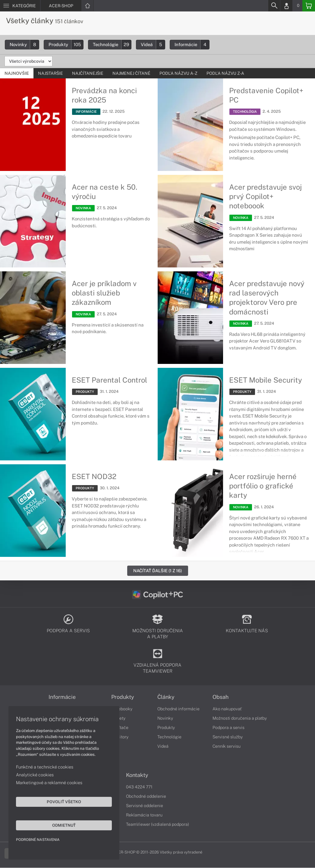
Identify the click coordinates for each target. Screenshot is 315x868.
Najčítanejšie (88, 73)
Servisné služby (228, 737)
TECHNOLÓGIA (245, 112)
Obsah (220, 697)
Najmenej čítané (131, 73)
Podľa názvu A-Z (178, 73)
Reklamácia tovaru (144, 815)
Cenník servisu (227, 746)
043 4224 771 (139, 787)
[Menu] (20, 6)
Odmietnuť (57, 825)
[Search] (274, 6)
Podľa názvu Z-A (225, 73)
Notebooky (122, 709)
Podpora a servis (228, 728)
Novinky (24, 44)
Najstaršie (50, 73)
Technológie (112, 44)
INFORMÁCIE (86, 112)
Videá (153, 44)
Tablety (118, 718)
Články (166, 697)
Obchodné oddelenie (146, 797)
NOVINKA (83, 208)
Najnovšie (17, 73)
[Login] (286, 6)
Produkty (66, 44)
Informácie (192, 44)
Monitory (120, 737)
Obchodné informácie (178, 709)
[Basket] (309, 6)
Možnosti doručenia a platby (240, 718)
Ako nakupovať (227, 709)
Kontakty (137, 775)
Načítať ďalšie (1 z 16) (158, 571)
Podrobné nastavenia (38, 839)
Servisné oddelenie (145, 806)
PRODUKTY (85, 392)
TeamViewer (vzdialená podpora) (157, 825)
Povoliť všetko (57, 801)
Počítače (120, 728)
